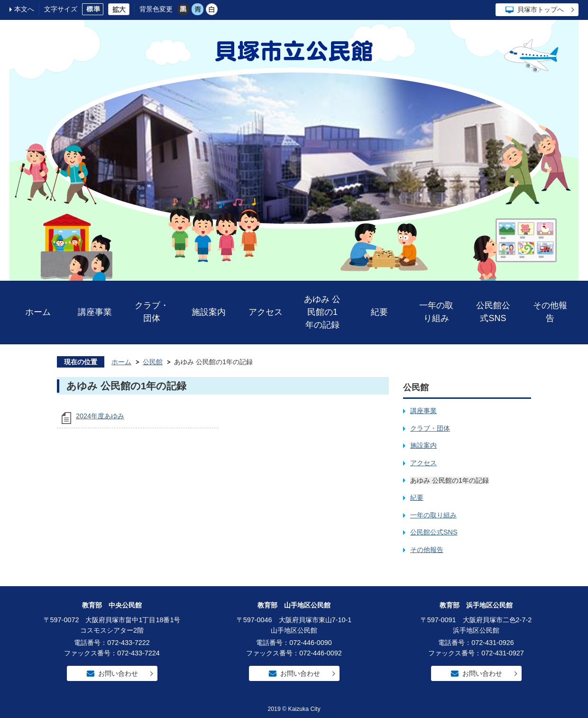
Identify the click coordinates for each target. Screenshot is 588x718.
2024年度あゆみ (100, 416)
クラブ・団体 (152, 312)
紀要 (379, 312)
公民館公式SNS (493, 312)
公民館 (153, 362)
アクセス (266, 312)
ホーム (38, 312)
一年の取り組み (436, 312)
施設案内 (209, 312)
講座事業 (95, 312)
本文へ (24, 9)
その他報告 (550, 312)
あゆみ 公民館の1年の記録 (322, 312)
